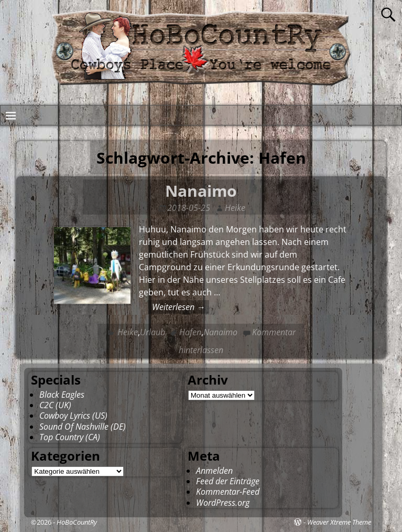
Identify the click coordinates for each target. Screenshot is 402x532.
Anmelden (214, 471)
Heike (128, 332)
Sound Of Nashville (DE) (83, 427)
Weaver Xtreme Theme (339, 522)
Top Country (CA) (70, 437)
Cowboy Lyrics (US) (73, 416)
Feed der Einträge (228, 481)
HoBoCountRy (77, 522)
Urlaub (153, 332)
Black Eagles (62, 395)
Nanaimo (201, 191)
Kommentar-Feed (228, 492)
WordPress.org (223, 503)
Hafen (190, 332)
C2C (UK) (55, 405)
